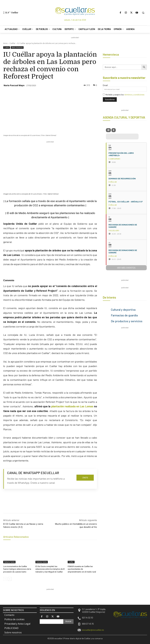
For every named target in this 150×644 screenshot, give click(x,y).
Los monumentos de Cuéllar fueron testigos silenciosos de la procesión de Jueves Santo (17, 569)
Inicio (5, 43)
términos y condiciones (134, 95)
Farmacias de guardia (124, 315)
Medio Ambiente (17, 48)
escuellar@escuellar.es (93, 630)
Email (105, 85)
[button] (143, 13)
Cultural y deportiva (123, 310)
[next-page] (10, 579)
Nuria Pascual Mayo (14, 85)
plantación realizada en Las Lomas (72, 406)
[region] (57, 597)
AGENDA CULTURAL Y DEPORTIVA (124, 117)
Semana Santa (9, 562)
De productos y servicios (127, 321)
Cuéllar (12, 43)
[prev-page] (5, 579)
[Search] (68, 622)
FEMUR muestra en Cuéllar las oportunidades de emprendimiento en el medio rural (82, 569)
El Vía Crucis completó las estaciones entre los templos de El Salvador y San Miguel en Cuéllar (50, 569)
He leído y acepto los (124, 95)
